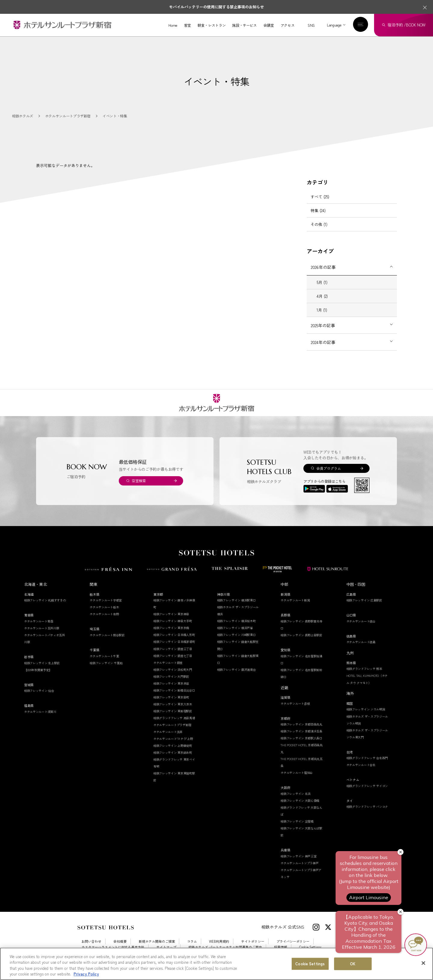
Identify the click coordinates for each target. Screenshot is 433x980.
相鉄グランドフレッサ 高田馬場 (174, 724)
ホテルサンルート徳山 (361, 627)
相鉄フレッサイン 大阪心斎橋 (300, 807)
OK (353, 964)
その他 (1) (319, 231)
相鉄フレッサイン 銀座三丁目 (173, 655)
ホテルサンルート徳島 (361, 648)
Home (173, 25)
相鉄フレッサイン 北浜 (296, 800)
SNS (311, 25)
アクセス (288, 25)
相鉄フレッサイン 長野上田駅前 (301, 641)
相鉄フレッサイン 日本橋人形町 (174, 641)
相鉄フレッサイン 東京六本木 (173, 710)
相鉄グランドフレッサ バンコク (367, 813)
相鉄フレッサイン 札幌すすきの (45, 607)
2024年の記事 (323, 348)
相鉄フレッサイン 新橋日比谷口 (174, 697)
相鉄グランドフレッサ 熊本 (364, 675)
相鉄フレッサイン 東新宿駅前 (173, 717)
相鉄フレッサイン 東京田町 (171, 703)
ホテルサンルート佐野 (104, 621)
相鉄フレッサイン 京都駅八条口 (301, 745)
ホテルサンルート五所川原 (41, 634)
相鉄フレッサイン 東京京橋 (171, 634)
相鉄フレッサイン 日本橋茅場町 (174, 648)
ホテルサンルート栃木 (104, 614)
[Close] (423, 963)
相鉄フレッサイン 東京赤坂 (171, 690)
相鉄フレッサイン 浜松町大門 (173, 676)
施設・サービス (244, 25)
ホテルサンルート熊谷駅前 (107, 641)
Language (334, 25)
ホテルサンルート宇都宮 (106, 607)
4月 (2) (322, 302)
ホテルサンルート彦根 (295, 710)
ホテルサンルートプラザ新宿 (172, 731)
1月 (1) (322, 316)
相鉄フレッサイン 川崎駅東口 (236, 641)
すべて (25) (320, 203)
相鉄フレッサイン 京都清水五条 (301, 737)
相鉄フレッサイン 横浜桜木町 (236, 627)
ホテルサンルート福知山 (297, 779)
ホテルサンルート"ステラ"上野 (173, 745)
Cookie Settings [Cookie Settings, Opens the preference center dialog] (310, 964)
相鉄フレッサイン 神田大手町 (173, 627)
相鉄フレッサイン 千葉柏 (106, 669)
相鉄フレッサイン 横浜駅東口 (236, 607)
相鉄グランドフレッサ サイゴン (367, 792)
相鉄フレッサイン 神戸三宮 (298, 862)
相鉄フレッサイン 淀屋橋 (297, 828)
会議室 (269, 25)
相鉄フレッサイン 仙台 (39, 697)
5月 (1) (322, 289)
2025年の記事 (323, 332)
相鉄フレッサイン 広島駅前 (364, 607)
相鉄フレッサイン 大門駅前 (171, 683)
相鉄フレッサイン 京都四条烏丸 (301, 730)
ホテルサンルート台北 (361, 771)
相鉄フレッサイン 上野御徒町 (173, 752)
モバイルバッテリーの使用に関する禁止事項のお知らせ (216, 7)
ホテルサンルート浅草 (168, 738)
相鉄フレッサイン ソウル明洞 (366, 716)
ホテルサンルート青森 (39, 627)
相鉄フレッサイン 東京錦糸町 (173, 759)
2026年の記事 (323, 273)
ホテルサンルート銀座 (168, 669)
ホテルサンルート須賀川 (40, 718)
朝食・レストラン (212, 25)
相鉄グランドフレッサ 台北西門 (367, 764)
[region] (216, 964)
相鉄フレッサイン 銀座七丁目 (173, 662)
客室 (187, 25)
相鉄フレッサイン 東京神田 (171, 621)
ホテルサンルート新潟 (295, 607)
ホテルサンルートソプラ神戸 (299, 869)
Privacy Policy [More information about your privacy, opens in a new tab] (86, 974)
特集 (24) (318, 217)
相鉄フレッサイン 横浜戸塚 (235, 634)
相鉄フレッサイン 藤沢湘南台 (236, 676)
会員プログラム (329, 475)
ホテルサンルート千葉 (104, 662)
